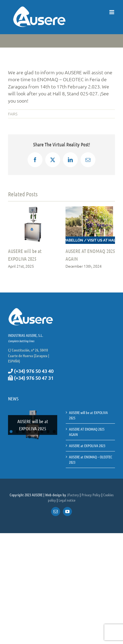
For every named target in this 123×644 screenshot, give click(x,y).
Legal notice (67, 500)
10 (36, 437)
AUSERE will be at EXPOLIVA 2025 (33, 425)
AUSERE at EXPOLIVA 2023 (87, 446)
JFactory (73, 495)
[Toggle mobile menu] (112, 12)
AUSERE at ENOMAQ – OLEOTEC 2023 (91, 460)
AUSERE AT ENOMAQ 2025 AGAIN (87, 432)
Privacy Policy (91, 495)
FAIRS (13, 114)
